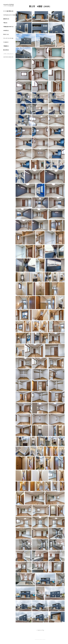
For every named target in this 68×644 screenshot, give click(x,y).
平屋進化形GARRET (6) (8, 27)
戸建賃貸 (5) (6, 46)
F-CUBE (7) (6, 42)
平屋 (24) (5, 23)
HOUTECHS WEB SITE (8, 57)
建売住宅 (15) (6, 19)
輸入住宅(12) (6, 50)
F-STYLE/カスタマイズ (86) (9, 15)
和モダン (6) (6, 34)
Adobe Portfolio (42, 639)
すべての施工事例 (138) (8, 11)
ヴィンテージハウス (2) (8, 38)
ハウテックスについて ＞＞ (9, 54)
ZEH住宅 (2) (6, 31)
